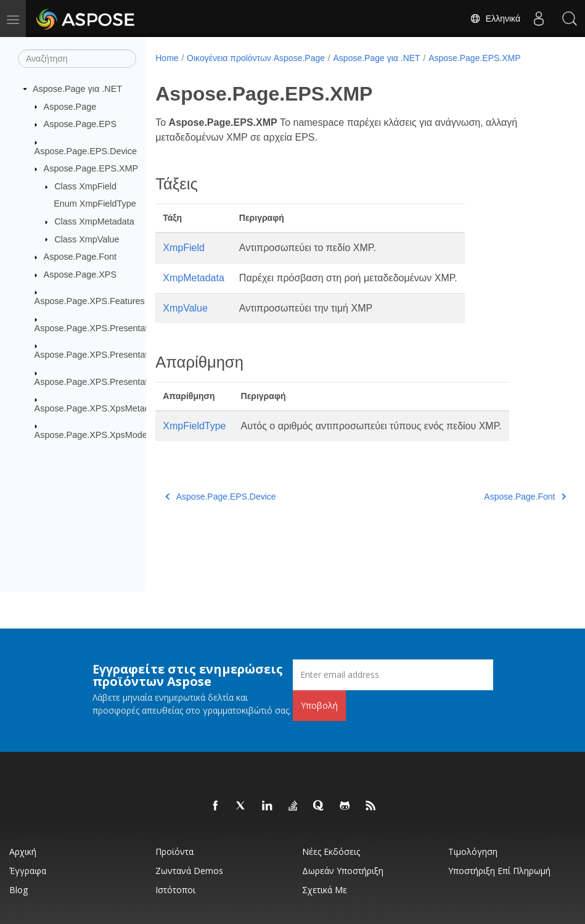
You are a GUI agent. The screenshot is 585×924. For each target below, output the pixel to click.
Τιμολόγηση (473, 852)
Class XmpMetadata (94, 221)
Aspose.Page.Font (80, 257)
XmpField (184, 248)
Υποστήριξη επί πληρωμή (499, 871)
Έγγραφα (28, 871)
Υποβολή (319, 705)
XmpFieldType (194, 426)
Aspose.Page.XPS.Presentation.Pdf (105, 381)
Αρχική (23, 852)
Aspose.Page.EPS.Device (86, 151)
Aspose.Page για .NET (77, 89)
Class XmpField (85, 186)
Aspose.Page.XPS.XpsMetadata (98, 408)
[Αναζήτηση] (77, 59)
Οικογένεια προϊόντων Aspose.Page (256, 58)
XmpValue (185, 308)
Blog (18, 890)
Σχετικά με (325, 890)
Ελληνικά (495, 19)
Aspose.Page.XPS (80, 274)
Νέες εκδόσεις (331, 852)
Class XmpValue (87, 239)
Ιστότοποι (175, 890)
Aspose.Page (70, 106)
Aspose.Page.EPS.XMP (91, 168)
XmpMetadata (194, 278)
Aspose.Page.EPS (80, 124)
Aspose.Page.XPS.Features (90, 301)
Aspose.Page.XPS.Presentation (97, 328)
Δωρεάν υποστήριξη (343, 871)
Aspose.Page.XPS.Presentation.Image (111, 355)
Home (167, 58)
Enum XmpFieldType (95, 204)
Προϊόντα (174, 852)
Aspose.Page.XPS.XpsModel (92, 435)
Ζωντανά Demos (189, 871)
